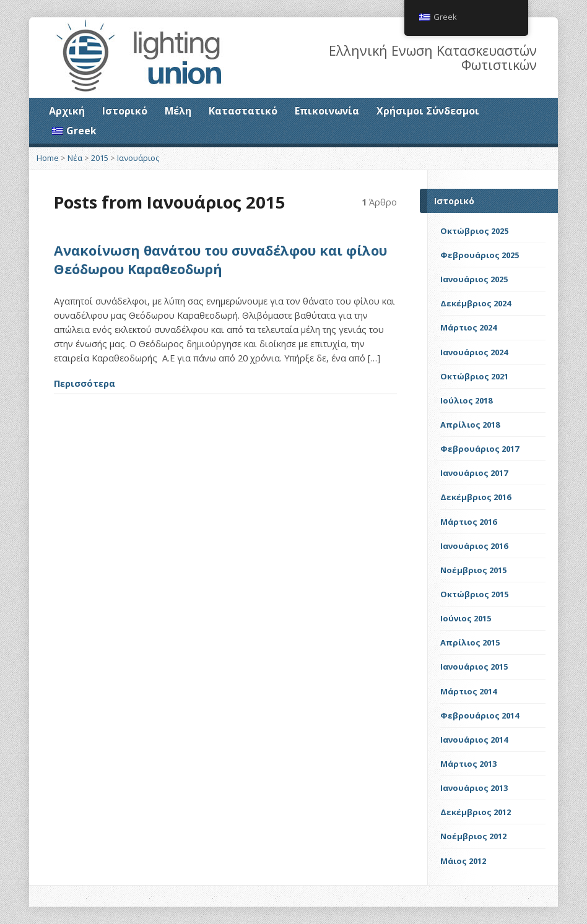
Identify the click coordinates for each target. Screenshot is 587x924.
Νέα (75, 158)
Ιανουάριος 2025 (474, 279)
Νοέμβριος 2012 (473, 836)
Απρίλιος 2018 (470, 425)
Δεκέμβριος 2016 (476, 497)
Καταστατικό (243, 111)
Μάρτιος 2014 (468, 691)
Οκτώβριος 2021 (474, 376)
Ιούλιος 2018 (466, 400)
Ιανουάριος (138, 158)
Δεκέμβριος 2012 (476, 812)
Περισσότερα (85, 383)
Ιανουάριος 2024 (474, 352)
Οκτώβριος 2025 (474, 231)
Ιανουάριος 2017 (474, 473)
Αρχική (67, 111)
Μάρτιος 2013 (468, 764)
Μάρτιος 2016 (468, 522)
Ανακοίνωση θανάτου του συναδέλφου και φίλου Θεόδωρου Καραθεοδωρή (220, 260)
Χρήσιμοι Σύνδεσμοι (428, 111)
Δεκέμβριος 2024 (476, 303)
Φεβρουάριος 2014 (480, 715)
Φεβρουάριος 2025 (480, 255)
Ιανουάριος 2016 (474, 546)
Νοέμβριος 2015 (473, 570)
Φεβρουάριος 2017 (480, 449)
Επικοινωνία (327, 111)
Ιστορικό (125, 111)
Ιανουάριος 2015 (474, 667)
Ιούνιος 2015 (466, 618)
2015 (100, 158)
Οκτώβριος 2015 (474, 594)
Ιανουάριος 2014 (474, 740)
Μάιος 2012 (463, 861)
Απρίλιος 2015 (470, 642)
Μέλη (178, 111)
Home (48, 158)
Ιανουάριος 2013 (474, 788)
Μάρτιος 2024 (468, 327)
